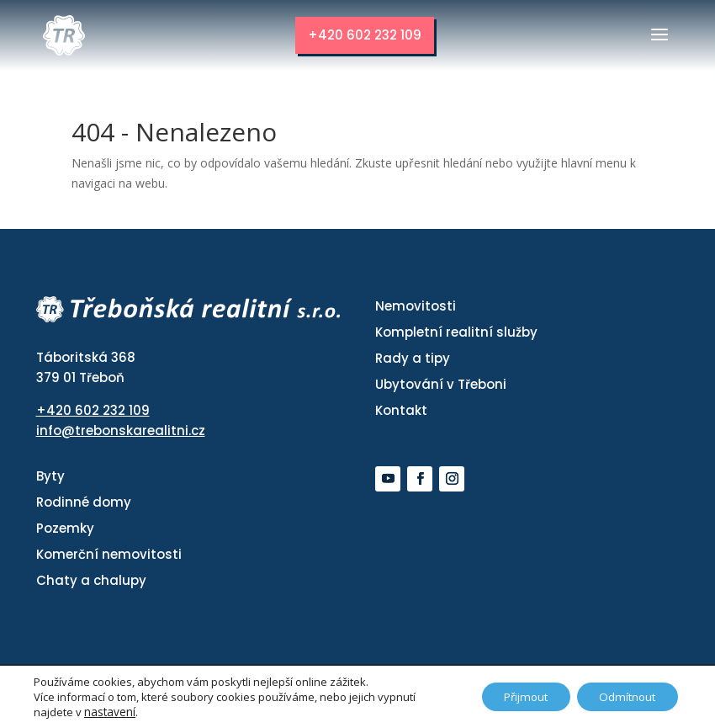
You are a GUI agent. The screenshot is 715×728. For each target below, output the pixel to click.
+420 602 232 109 (365, 35)
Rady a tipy (413, 358)
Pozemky (65, 529)
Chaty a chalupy (91, 581)
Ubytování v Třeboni (441, 384)
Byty (50, 477)
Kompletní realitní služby (456, 332)
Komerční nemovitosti (109, 555)
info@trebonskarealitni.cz (121, 431)
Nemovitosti (416, 306)
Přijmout (513, 696)
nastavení (110, 712)
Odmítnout (623, 696)
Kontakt (401, 410)
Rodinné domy (84, 503)
